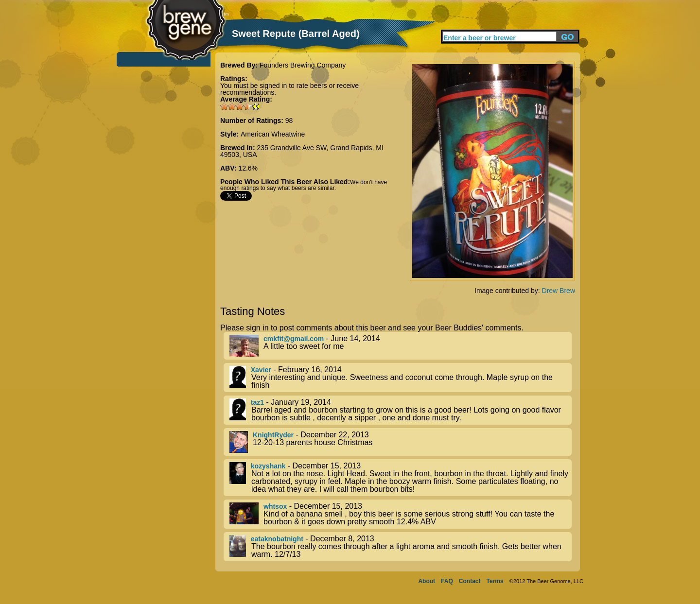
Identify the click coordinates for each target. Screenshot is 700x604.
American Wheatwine (273, 134)
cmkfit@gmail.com (294, 339)
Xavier (261, 370)
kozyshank (268, 466)
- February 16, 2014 (401, 378)
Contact (470, 581)
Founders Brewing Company (303, 65)
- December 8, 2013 (401, 547)
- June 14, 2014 (401, 346)
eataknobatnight (277, 539)
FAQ (447, 581)
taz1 (257, 402)
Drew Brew (559, 291)
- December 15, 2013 (401, 478)
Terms (495, 581)
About (427, 581)
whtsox (275, 506)
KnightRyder (273, 435)
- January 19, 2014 (401, 410)
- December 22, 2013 (401, 442)
